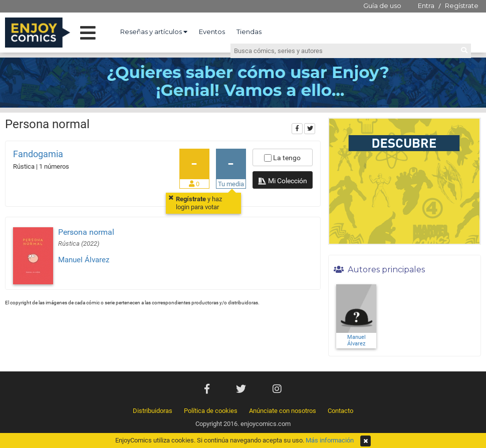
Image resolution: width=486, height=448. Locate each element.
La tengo (282, 158)
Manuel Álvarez (84, 260)
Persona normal (86, 232)
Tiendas (249, 32)
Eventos (212, 32)
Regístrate (462, 6)
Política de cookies (211, 411)
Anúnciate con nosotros (283, 411)
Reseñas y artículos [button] (154, 32)
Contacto (340, 411)
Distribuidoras (153, 411)
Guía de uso (382, 6)
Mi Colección (282, 182)
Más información (330, 440)
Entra (426, 6)
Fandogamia (38, 154)
